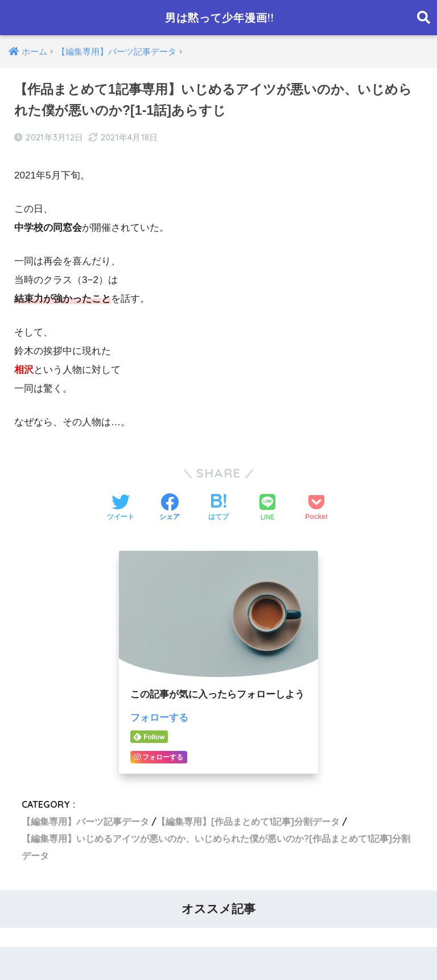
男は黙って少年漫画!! (220, 17)
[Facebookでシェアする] (170, 508)
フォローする (159, 718)
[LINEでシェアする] (267, 508)
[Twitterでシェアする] (121, 508)
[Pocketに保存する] (316, 508)
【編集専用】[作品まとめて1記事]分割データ (248, 821)
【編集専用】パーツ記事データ (85, 821)
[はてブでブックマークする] (218, 508)
